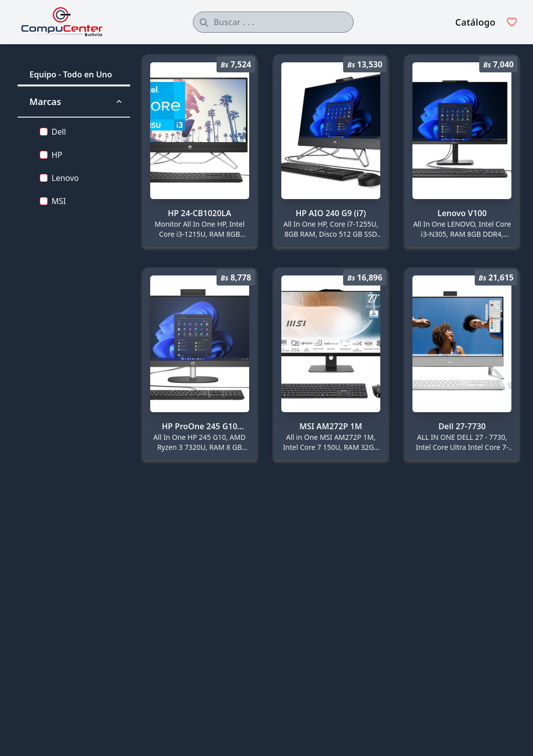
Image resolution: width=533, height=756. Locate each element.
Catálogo (475, 22)
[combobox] (273, 22)
